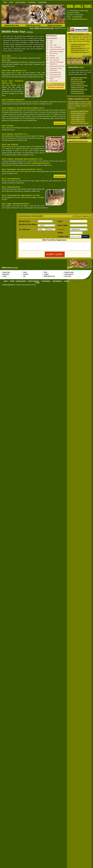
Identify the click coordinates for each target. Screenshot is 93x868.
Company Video (21, 283)
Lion (24, 278)
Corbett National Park (77, 83)
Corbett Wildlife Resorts (78, 115)
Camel (5, 278)
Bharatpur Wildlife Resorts (79, 113)
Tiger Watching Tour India (78, 52)
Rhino (45, 274)
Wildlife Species (10, 269)
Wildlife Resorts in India (33, 25)
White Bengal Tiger (49, 278)
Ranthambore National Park (79, 89)
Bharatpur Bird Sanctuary (78, 82)
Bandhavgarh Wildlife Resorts (80, 111)
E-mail (37, 284)
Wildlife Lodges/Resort (79, 99)
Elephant (26, 276)
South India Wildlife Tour (78, 48)
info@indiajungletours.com (80, 19)
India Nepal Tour (76, 46)
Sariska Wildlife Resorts (78, 121)
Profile (11, 2)
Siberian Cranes (69, 274)
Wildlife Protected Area (78, 141)
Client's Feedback (20, 2)
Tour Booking (32, 2)
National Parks (76, 67)
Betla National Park (77, 80)
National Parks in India (12, 25)
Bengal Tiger (6, 274)
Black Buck (6, 276)
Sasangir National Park (78, 93)
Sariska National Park (77, 91)
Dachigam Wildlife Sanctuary (79, 85)
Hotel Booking (42, 2)
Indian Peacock (69, 276)
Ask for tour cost (60, 123)
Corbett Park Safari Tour (78, 44)
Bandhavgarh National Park (79, 78)
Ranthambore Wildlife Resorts (80, 123)
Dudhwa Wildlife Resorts (78, 117)
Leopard (46, 276)
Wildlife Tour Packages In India (44, 28)
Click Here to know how (56, 87)
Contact (66, 283)
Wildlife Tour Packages (54, 25)
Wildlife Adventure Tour (78, 50)
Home (5, 2)
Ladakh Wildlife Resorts (78, 119)
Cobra (25, 274)
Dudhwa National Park (77, 87)
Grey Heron (68, 278)
